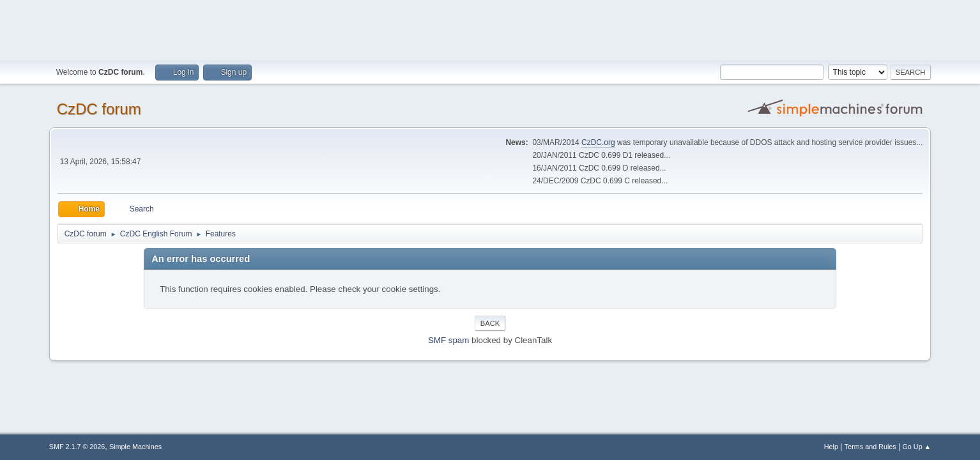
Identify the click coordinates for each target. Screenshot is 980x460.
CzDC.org (598, 142)
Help (831, 447)
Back (490, 323)
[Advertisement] (490, 29)
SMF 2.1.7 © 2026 (77, 447)
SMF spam (448, 340)
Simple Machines (135, 447)
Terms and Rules (870, 447)
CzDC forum (99, 109)
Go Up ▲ (916, 447)
